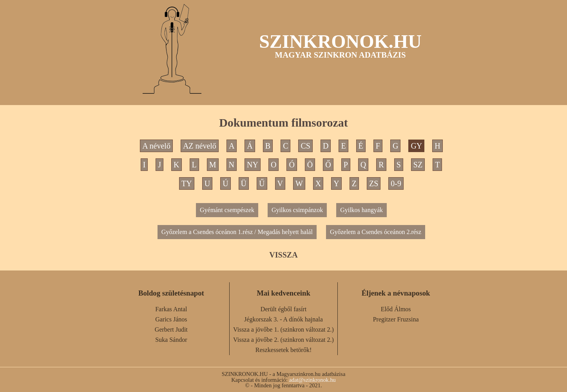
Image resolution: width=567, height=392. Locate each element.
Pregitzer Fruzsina (396, 319)
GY (416, 146)
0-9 (396, 183)
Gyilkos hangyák (361, 210)
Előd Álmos (396, 309)
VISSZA (283, 255)
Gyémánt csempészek (227, 210)
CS (305, 146)
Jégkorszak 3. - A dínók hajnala (283, 319)
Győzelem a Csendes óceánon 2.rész (376, 232)
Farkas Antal (171, 309)
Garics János (171, 319)
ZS (374, 183)
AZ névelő (200, 146)
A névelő (156, 146)
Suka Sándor (171, 340)
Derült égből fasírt (283, 309)
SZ (418, 165)
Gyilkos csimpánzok (297, 210)
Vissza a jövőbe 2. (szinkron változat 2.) (283, 340)
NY (253, 165)
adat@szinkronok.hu (312, 380)
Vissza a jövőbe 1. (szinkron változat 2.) (283, 329)
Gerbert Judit (171, 329)
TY (187, 183)
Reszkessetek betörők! (284, 350)
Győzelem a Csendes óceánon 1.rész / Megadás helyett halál (237, 232)
